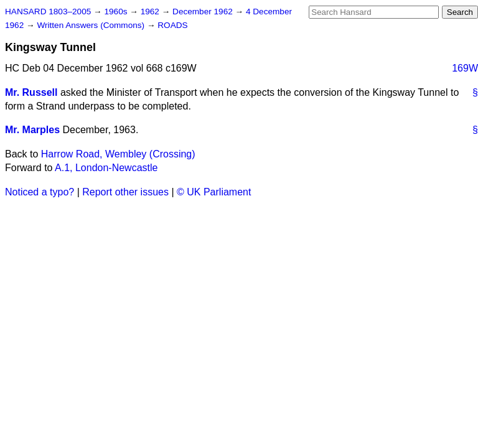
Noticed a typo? (40, 192)
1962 (151, 12)
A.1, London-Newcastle (106, 168)
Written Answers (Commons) (92, 25)
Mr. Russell (31, 92)
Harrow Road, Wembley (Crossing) (118, 154)
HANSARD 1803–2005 (48, 12)
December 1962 (204, 12)
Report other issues (125, 192)
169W (465, 68)
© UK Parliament (214, 192)
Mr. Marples (32, 130)
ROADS (172, 25)
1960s (117, 12)
